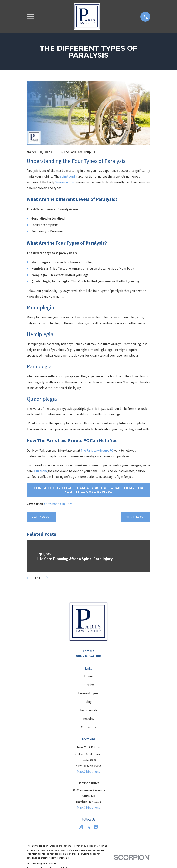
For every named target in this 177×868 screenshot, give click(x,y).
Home (88, 676)
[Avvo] (81, 827)
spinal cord (68, 176)
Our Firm (88, 685)
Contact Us (88, 727)
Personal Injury (88, 693)
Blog (88, 702)
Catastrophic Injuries (58, 504)
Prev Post (41, 517)
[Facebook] (96, 827)
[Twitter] (89, 827)
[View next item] (46, 578)
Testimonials (88, 710)
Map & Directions (88, 772)
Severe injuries (65, 182)
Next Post (136, 517)
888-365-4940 (88, 656)
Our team (40, 471)
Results (88, 719)
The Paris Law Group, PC (97, 450)
